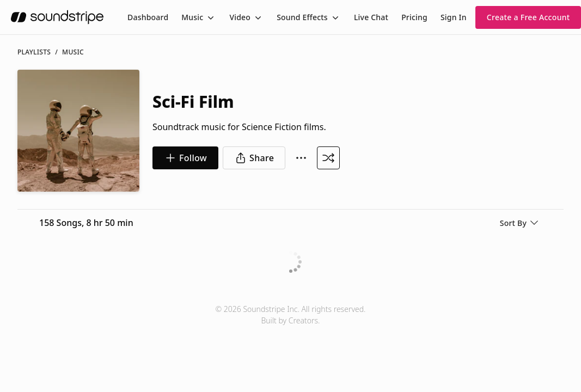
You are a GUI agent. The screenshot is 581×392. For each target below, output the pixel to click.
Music (192, 17)
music (73, 52)
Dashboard (148, 17)
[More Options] (301, 158)
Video (240, 17)
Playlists (34, 52)
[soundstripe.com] (57, 17)
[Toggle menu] (210, 17)
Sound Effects (302, 17)
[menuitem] (148, 17)
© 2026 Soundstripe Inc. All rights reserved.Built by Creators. (290, 315)
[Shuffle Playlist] (328, 158)
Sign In (454, 17)
